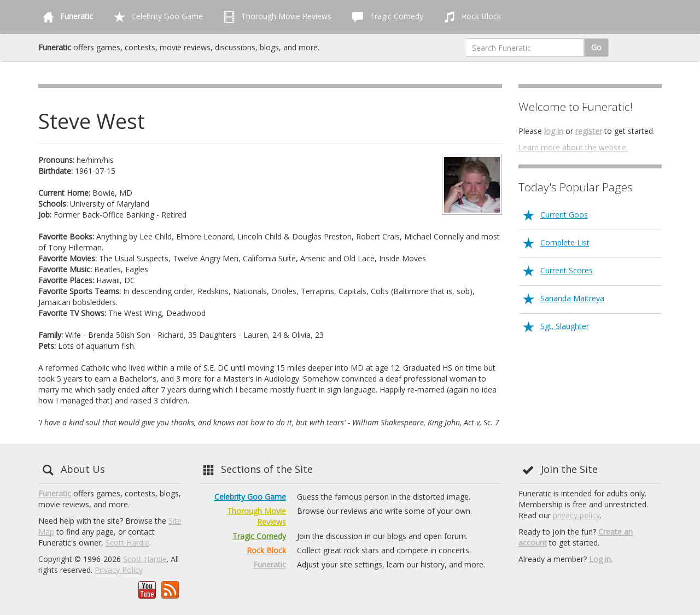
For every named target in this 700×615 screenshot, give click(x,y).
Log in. (601, 559)
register (589, 131)
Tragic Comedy (386, 17)
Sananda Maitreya (572, 298)
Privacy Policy (119, 570)
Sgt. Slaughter (565, 326)
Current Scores (567, 270)
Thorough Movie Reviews (275, 17)
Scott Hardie (127, 543)
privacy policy (576, 515)
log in (554, 131)
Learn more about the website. (573, 147)
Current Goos (564, 215)
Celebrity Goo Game (156, 17)
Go (596, 47)
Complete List (565, 242)
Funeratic (55, 493)
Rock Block (470, 17)
